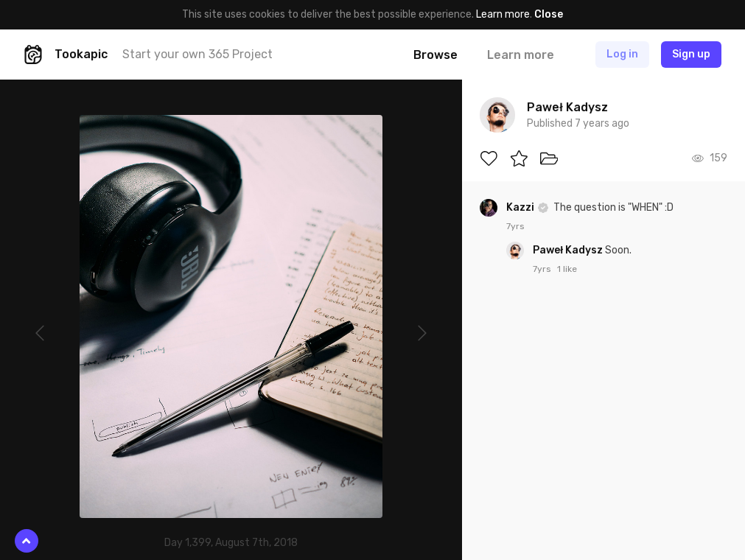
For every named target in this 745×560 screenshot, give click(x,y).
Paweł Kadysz (569, 250)
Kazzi (521, 207)
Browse (436, 55)
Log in (622, 54)
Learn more (503, 14)
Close (549, 14)
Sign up (691, 54)
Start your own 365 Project (197, 54)
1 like (567, 269)
